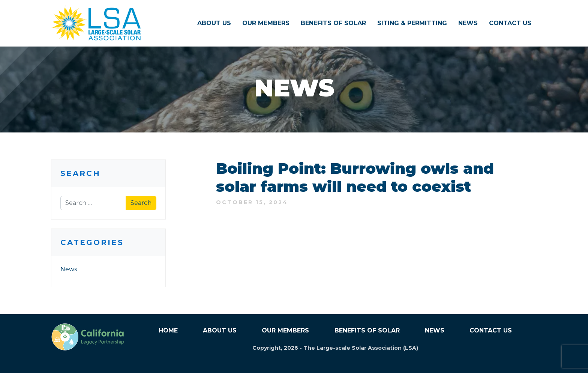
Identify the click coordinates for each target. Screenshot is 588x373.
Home (168, 330)
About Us (214, 23)
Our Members (266, 23)
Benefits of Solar (333, 23)
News (468, 23)
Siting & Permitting (412, 23)
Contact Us (510, 23)
